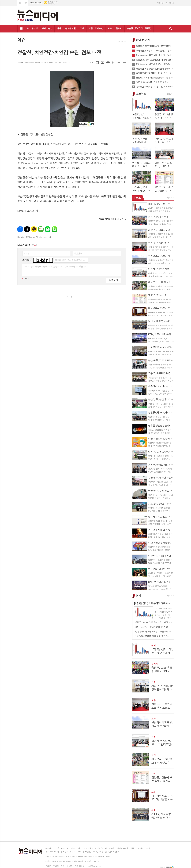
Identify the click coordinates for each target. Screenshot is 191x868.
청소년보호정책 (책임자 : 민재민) (101, 848)
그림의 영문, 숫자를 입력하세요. (70, 260)
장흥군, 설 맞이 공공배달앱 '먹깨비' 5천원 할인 (155, 60)
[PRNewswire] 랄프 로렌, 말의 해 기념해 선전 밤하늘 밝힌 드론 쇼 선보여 (155, 55)
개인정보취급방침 (78, 848)
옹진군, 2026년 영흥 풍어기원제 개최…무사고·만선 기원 (154, 622)
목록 (97, 62)
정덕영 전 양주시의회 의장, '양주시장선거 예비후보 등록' (155, 46)
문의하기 (150, 848)
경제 (139, 596)
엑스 (27, 229)
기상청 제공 (51, 4)
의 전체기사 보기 (111, 219)
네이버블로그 (41, 229)
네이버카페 (48, 229)
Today (137, 198)
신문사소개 (50, 848)
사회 (59, 28)
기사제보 (140, 848)
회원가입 (160, 3)
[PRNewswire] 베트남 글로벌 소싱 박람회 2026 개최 (155, 64)
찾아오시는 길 (63, 848)
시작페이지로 (20, 3)
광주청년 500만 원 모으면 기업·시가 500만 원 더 (155, 87)
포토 (110, 28)
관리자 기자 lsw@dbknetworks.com (32, 62)
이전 (67, 297)
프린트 (108, 62)
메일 (103, 62)
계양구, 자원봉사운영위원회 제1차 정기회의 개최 (154, 627)
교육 (82, 28)
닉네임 (27, 253)
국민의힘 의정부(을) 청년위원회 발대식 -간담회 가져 (155, 69)
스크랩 (113, 62)
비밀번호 (78, 253)
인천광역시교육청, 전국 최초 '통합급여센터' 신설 (154, 636)
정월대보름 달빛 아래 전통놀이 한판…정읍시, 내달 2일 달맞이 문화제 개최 (155, 73)
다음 (76, 297)
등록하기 (113, 280)
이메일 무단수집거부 (125, 848)
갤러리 (119, 28)
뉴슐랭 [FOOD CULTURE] (139, 28)
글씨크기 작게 (124, 62)
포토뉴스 (141, 94)
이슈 (124, 41)
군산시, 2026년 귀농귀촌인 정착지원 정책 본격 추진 (155, 78)
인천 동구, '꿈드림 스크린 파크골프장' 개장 (154, 631)
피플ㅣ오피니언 (96, 28)
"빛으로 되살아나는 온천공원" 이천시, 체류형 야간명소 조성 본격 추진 (155, 82)
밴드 (54, 229)
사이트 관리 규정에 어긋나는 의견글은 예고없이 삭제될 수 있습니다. (56, 266)
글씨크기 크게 (119, 62)
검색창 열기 (171, 29)
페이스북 (20, 229)
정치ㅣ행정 (32, 28)
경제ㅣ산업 (47, 28)
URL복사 (92, 62)
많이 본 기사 (143, 40)
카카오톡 (34, 229)
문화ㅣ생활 (70, 28)
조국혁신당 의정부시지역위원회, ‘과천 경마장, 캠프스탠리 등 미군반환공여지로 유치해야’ (155, 51)
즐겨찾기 (26, 3)
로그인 (168, 3)
